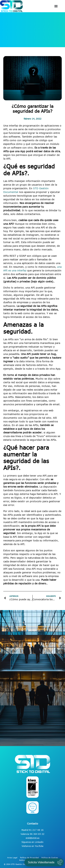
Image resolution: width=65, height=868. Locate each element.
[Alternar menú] (56, 6)
